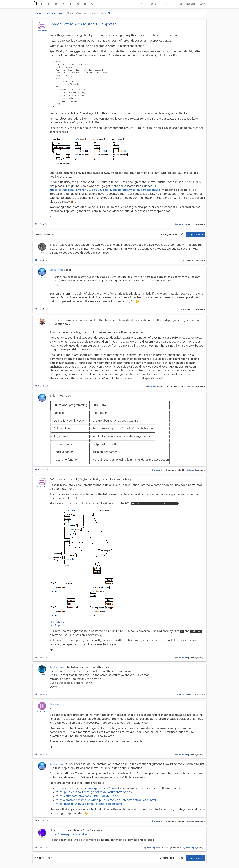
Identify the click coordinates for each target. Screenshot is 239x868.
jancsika (42, 326)
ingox (42, 277)
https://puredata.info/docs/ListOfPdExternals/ (87, 796)
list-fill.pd (56, 625)
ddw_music (42, 31)
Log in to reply (195, 235)
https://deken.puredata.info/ (69, 834)
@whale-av (56, 704)
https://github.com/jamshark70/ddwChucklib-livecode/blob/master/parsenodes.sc (105, 190)
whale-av (42, 674)
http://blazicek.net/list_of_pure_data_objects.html (89, 804)
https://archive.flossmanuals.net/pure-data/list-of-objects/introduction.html (106, 800)
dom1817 (42, 838)
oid (42, 252)
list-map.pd (57, 622)
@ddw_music (57, 270)
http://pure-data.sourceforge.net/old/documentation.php (94, 792)
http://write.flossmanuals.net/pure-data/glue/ (87, 788)
